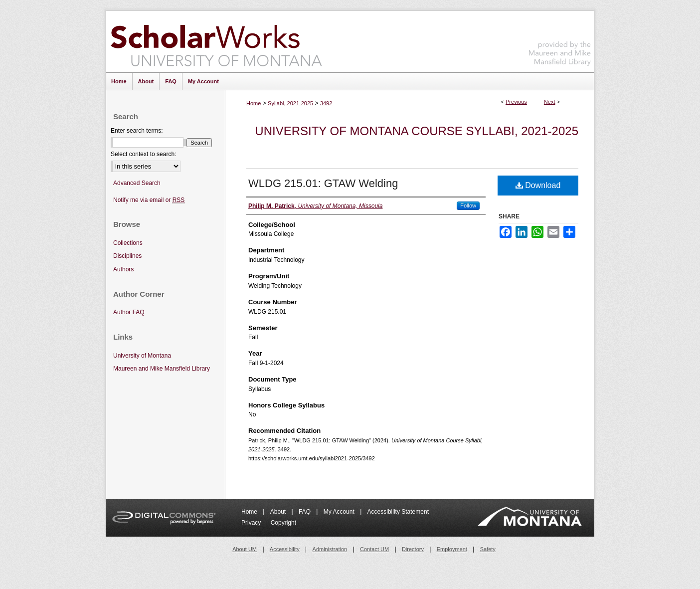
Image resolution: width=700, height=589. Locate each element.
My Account (340, 512)
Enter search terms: (137, 131)
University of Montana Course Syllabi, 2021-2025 (417, 131)
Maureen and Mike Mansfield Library (560, 40)
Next (550, 102)
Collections (128, 243)
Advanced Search (137, 183)
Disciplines (127, 256)
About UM (245, 549)
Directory (413, 549)
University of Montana (142, 356)
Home (254, 103)
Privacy (252, 523)
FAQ (305, 512)
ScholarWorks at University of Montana (216, 41)
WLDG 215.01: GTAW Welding (323, 183)
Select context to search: (143, 154)
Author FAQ (129, 312)
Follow (468, 205)
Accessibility (285, 549)
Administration (330, 549)
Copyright (283, 523)
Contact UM (374, 549)
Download (538, 185)
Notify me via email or (149, 200)
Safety (488, 549)
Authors (123, 269)
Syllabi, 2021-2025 (290, 103)
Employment (452, 549)
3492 (326, 103)
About (279, 512)
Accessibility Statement (398, 512)
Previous (516, 102)
